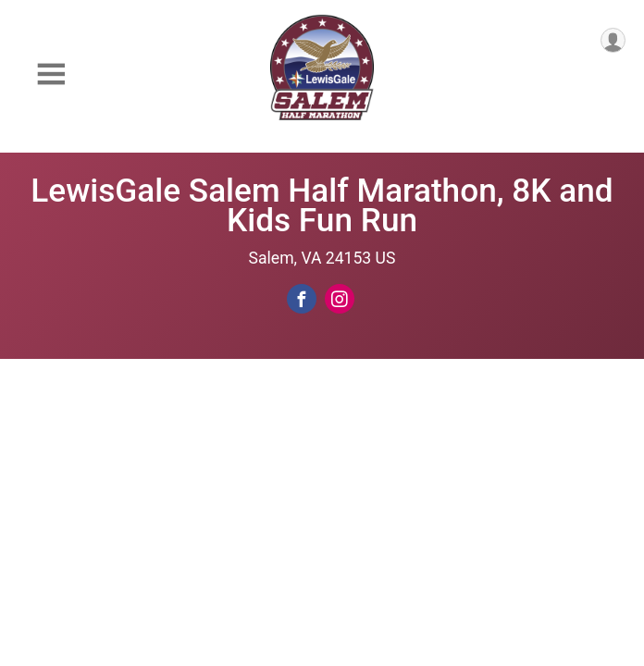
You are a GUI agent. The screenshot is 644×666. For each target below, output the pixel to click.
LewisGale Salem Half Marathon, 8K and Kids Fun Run (322, 205)
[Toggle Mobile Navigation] (51, 74)
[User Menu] (613, 40)
